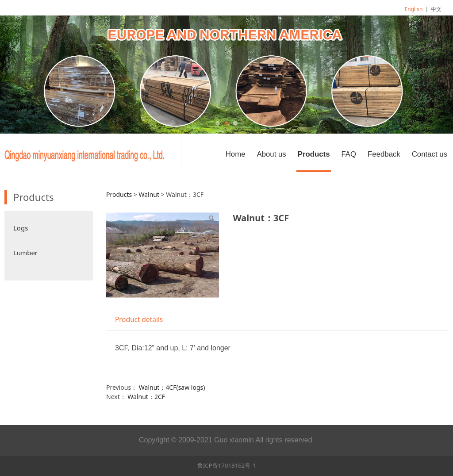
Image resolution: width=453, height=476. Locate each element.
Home (236, 154)
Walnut (149, 194)
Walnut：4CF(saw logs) (172, 387)
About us (271, 154)
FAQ (349, 154)
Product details (139, 320)
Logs (21, 228)
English (414, 9)
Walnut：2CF (146, 397)
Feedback (384, 154)
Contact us (430, 154)
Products (314, 154)
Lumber (25, 253)
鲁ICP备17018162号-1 (227, 465)
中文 (436, 9)
